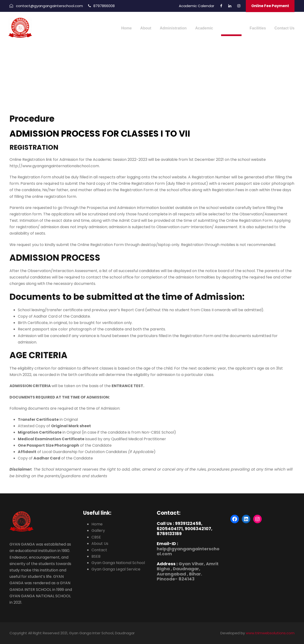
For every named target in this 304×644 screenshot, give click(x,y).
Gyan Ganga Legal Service (116, 569)
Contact (99, 550)
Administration (173, 28)
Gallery (98, 530)
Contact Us (285, 28)
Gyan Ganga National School (118, 563)
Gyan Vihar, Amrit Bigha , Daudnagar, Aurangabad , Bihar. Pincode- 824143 (188, 571)
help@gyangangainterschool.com (188, 551)
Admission (231, 28)
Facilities (258, 28)
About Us (100, 544)
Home (126, 28)
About (146, 28)
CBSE (96, 537)
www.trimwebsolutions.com (270, 633)
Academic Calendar (197, 6)
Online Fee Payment (270, 6)
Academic (204, 28)
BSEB (96, 556)
